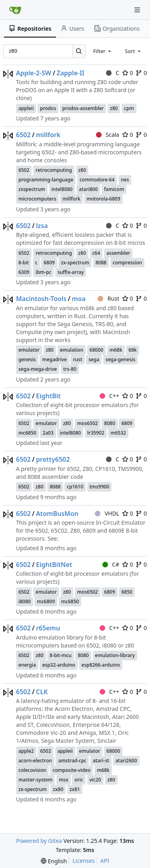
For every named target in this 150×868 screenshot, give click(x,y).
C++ (109, 396)
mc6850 (27, 433)
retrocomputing (54, 170)
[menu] (54, 861)
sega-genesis (121, 359)
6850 (127, 592)
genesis (27, 359)
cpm (129, 108)
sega (94, 359)
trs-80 (70, 369)
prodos (48, 108)
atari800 (88, 189)
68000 (96, 350)
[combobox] (103, 51)
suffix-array (71, 272)
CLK (42, 692)
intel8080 (62, 189)
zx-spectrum (75, 263)
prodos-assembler (83, 108)
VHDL (107, 513)
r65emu (48, 628)
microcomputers (37, 199)
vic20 (95, 780)
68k (132, 350)
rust (77, 359)
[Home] (15, 10)
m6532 (118, 433)
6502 (23, 135)
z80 (114, 108)
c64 (96, 253)
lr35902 (96, 433)
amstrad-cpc (72, 761)
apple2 (26, 751)
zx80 (58, 789)
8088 (101, 263)
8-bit (24, 263)
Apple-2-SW (34, 73)
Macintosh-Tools (41, 299)
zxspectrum (32, 189)
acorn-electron (35, 761)
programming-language (46, 180)
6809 (49, 263)
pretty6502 (53, 459)
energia (27, 665)
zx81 (75, 789)
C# (111, 564)
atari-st (101, 761)
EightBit (48, 396)
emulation (72, 350)
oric (79, 780)
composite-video (71, 770)
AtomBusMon (57, 514)
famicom (114, 189)
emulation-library (115, 655)
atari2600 (126, 761)
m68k (116, 350)
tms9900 (99, 487)
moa (79, 299)
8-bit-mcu (61, 655)
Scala (108, 135)
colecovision (32, 770)
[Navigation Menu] (138, 10)
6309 (24, 272)
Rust (108, 298)
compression (128, 263)
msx (64, 780)
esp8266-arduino (101, 665)
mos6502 (88, 423)
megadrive (54, 359)
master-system (35, 780)
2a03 (48, 433)
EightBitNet (54, 565)
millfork (48, 135)
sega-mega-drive (38, 369)
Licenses (84, 861)
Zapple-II (71, 73)
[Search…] (79, 51)
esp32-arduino (59, 665)
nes (125, 180)
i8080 (25, 601)
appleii (26, 108)
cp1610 (75, 487)
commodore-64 (97, 180)
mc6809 (46, 601)
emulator (29, 350)
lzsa (42, 226)
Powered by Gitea (39, 841)
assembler (118, 253)
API (105, 861)
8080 (109, 423)
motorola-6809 (103, 199)
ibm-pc (43, 272)
